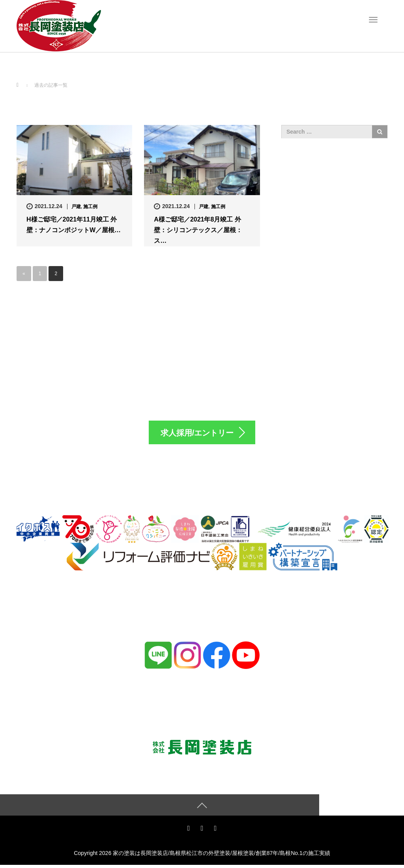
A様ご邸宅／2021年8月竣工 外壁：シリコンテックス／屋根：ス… (198, 230)
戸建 (76, 207)
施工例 (90, 207)
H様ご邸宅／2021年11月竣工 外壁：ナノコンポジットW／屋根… (74, 225)
